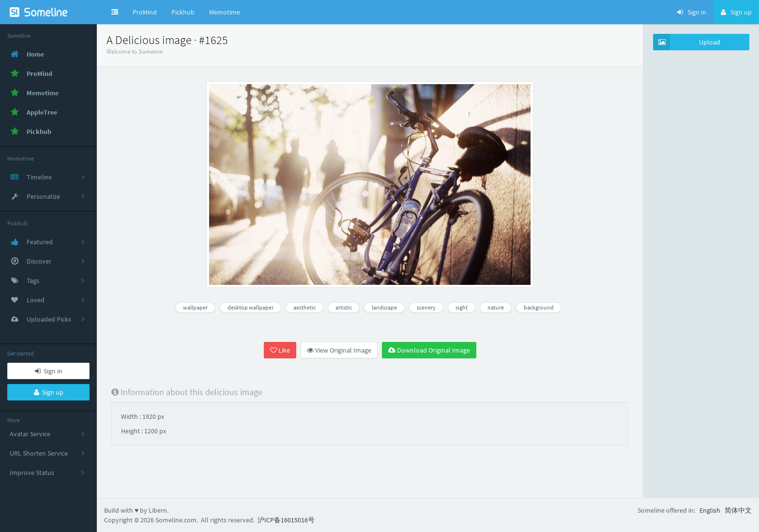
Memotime (225, 12)
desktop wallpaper (250, 307)
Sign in (49, 371)
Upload (687, 42)
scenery (426, 307)
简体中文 (738, 510)
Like (280, 350)
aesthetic (304, 307)
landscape (384, 307)
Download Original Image (429, 350)
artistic (344, 307)
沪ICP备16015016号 (286, 520)
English (710, 510)
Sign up (49, 392)
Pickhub (183, 12)
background (539, 307)
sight (462, 307)
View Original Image (339, 350)
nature (496, 307)
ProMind (145, 12)
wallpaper (195, 307)
